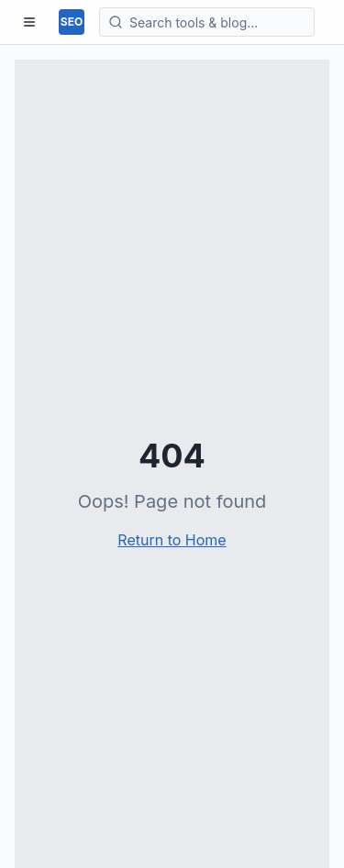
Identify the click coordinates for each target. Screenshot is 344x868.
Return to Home (172, 540)
